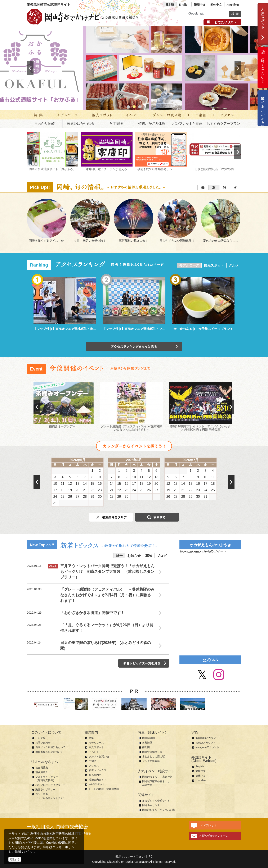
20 (77, 490)
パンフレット (208, 825)
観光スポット (214, 265)
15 (92, 484)
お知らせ (134, 556)
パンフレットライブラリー (50, 785)
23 (100, 490)
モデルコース (189, 265)
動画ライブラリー (45, 790)
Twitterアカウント (206, 743)
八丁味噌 (116, 124)
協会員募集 (42, 768)
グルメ (234, 265)
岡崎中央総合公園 (152, 752)
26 (70, 497)
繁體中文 (200, 5)
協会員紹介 (42, 772)
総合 (119, 556)
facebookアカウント (207, 738)
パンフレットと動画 (187, 124)
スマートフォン (134, 856)
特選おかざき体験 (152, 124)
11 (63, 484)
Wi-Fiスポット (97, 784)
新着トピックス (98, 770)
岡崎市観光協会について (49, 752)
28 (85, 497)
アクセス (94, 766)
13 (77, 484)
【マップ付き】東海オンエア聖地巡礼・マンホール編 (140, 329)
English (184, 5)
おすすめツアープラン (223, 124)
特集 (91, 738)
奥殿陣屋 (147, 743)
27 (77, 497)
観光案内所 (95, 775)
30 (100, 497)
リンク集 (40, 738)
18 (63, 490)
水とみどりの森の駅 (153, 756)
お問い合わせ (43, 743)
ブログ (162, 556)
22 (92, 490)
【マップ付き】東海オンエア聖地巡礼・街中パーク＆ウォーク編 (79, 329)
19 (70, 490)
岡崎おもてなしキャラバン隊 (158, 810)
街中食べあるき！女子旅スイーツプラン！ (203, 329)
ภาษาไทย (233, 5)
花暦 (149, 556)
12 (70, 484)
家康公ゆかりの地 (80, 124)
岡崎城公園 (148, 738)
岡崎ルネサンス (151, 805)
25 (63, 497)
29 (92, 497)
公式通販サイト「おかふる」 (263, 108)
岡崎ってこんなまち (263, 68)
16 (100, 484)
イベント (94, 752)
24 (55, 497)
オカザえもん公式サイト (156, 801)
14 (85, 484)
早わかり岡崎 (45, 124)
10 (55, 484)
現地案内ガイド (98, 780)
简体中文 (216, 5)
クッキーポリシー (65, 847)
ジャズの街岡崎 (151, 761)
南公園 (146, 747)
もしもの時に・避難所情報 (104, 789)
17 (55, 490)
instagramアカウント (207, 747)
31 (55, 503)
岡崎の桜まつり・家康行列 (157, 777)
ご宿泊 (93, 761)
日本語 (170, 5)
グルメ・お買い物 (99, 756)
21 (85, 490)
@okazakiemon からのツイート (203, 551)
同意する (15, 859)
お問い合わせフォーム (214, 836)
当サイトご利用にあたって (50, 747)
